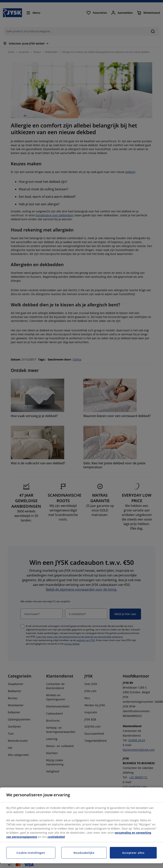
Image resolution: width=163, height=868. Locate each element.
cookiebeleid (56, 837)
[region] (81, 825)
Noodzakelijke (84, 853)
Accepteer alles (133, 853)
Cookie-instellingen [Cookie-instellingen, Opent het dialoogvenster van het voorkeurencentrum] (31, 853)
